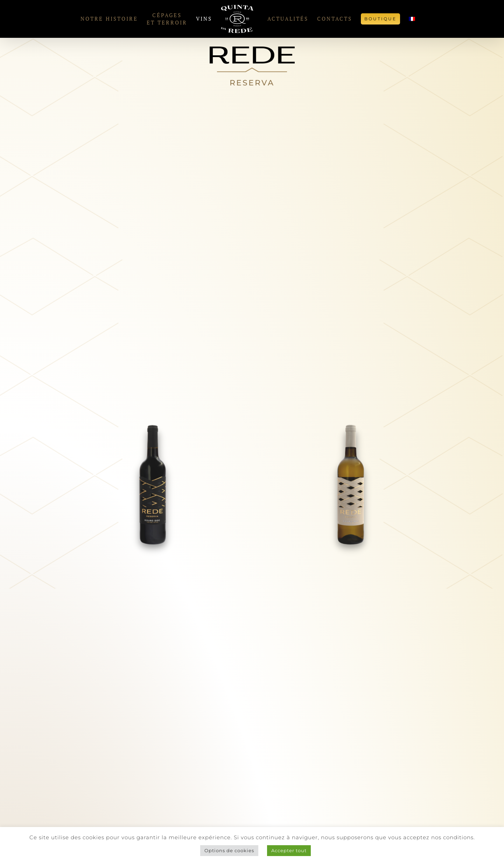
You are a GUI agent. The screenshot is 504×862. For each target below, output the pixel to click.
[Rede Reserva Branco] (351, 427)
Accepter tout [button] (289, 850)
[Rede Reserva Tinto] (153, 427)
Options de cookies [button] (229, 850)
